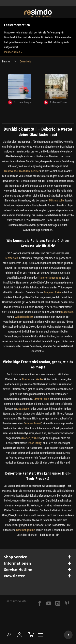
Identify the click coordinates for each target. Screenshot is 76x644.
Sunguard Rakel (53, 292)
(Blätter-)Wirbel (30, 438)
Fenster (35, 171)
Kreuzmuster (24, 409)
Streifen (26, 379)
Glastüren (24, 171)
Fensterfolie (12, 258)
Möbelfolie (67, 312)
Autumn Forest (33, 423)
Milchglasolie (56, 200)
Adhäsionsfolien (24, 317)
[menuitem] (6, 61)
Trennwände (11, 171)
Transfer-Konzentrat (49, 278)
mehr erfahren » (13, 52)
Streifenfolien (41, 399)
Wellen (40, 379)
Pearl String (35, 443)
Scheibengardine (26, 530)
